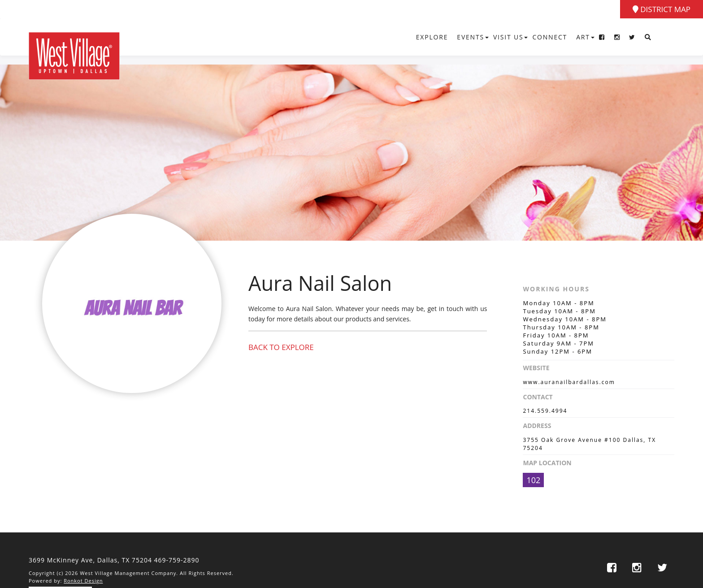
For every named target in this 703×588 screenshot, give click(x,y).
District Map (662, 9)
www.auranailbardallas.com (569, 382)
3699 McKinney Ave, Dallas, (90, 560)
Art (583, 37)
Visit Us (508, 37)
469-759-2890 (177, 560)
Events (471, 37)
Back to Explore (281, 347)
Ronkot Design (83, 581)
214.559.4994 (545, 411)
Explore (432, 37)
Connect (550, 37)
